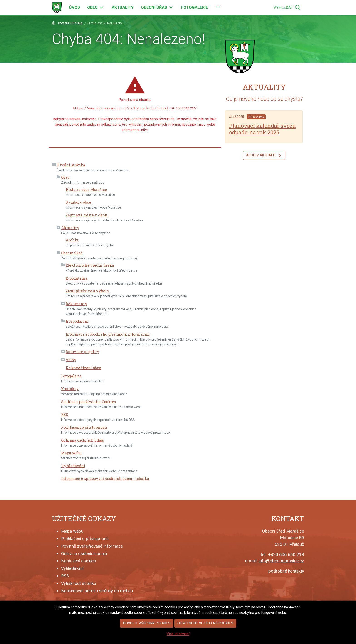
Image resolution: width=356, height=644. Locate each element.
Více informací (178, 641)
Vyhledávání (73, 466)
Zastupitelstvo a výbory (87, 291)
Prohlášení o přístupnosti (84, 427)
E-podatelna (77, 278)
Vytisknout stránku (79, 583)
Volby (71, 360)
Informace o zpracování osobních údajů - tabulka (105, 478)
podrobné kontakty (286, 571)
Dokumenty (76, 304)
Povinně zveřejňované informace (92, 546)
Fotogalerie (71, 376)
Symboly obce (78, 202)
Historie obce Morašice (86, 189)
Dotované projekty (82, 352)
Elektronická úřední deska (90, 265)
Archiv (72, 240)
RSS (65, 414)
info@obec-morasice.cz (281, 561)
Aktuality (70, 228)
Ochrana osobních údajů (83, 440)
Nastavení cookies (78, 561)
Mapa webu (71, 453)
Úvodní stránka (71, 165)
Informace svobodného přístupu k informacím (108, 334)
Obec (65, 177)
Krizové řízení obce (83, 368)
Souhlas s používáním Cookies (88, 402)
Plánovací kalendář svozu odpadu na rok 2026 (262, 129)
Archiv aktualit (264, 155)
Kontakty (70, 389)
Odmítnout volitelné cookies (205, 631)
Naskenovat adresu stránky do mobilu (97, 591)
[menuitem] (74, 7)
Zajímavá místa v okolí (87, 215)
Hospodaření (77, 321)
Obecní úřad (72, 253)
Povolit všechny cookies (147, 631)
